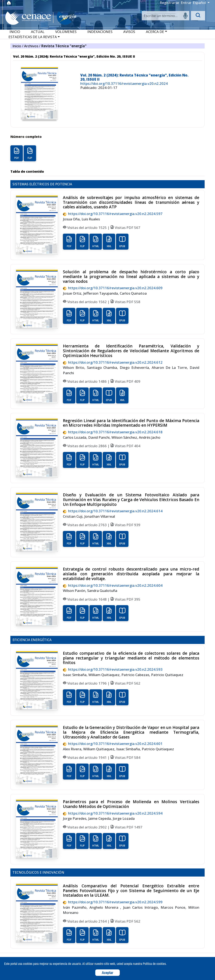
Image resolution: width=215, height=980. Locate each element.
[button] (156, 32)
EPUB (122, 242)
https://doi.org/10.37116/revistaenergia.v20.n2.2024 (124, 83)
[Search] (166, 16)
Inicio (17, 46)
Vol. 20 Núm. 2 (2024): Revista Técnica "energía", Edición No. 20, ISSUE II (134, 77)
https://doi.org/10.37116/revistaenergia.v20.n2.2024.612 (113, 362)
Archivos (32, 46)
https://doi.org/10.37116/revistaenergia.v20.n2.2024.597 (113, 214)
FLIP (30, 153)
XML (109, 242)
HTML (96, 242)
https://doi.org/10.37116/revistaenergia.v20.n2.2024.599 (113, 902)
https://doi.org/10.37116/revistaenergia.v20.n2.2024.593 (113, 669)
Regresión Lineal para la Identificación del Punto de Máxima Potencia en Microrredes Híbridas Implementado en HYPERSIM (131, 423)
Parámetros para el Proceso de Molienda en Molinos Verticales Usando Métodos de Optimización (131, 804)
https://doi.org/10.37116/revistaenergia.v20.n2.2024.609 (113, 288)
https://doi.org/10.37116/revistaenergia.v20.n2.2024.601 (113, 744)
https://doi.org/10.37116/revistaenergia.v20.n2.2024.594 (113, 813)
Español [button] (200, 3)
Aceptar (108, 973)
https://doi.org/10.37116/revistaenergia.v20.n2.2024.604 (113, 585)
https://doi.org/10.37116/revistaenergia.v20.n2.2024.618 (113, 432)
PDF (17, 153)
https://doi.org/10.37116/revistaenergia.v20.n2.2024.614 (113, 511)
